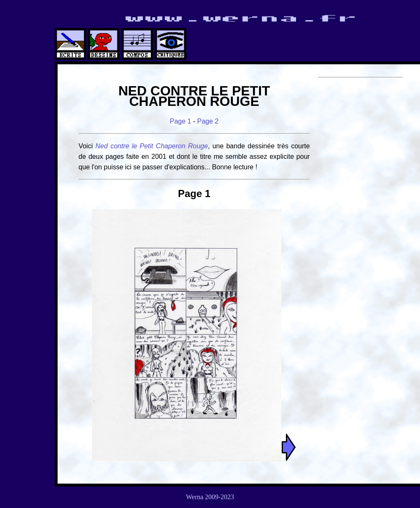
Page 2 (208, 121)
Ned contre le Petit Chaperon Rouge (152, 146)
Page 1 (181, 121)
